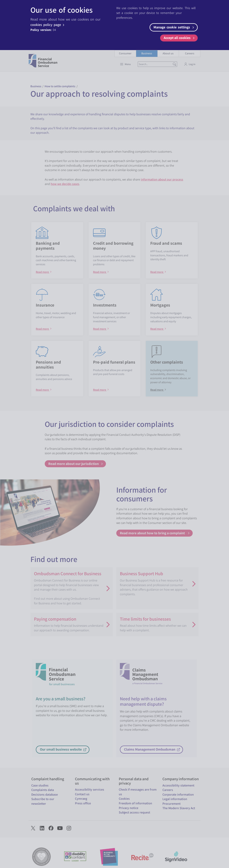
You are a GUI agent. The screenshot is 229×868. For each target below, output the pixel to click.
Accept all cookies (180, 38)
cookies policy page (48, 25)
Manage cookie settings (174, 27)
